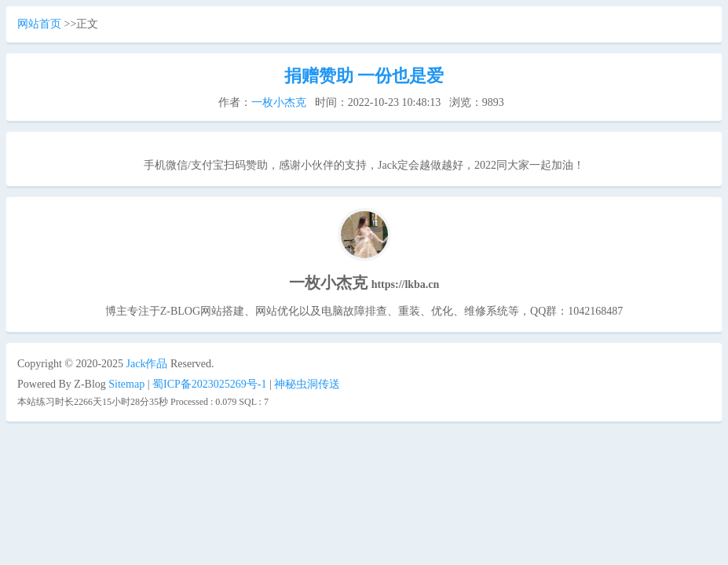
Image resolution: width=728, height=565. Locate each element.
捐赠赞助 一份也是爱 (364, 76)
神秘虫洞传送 (307, 384)
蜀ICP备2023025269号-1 (209, 384)
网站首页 (39, 24)
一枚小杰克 (279, 102)
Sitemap (126, 384)
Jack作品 (147, 364)
